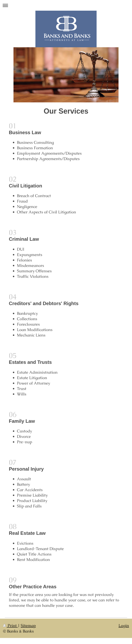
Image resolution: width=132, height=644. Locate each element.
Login (124, 625)
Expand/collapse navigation (66, 5)
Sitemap (28, 625)
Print (10, 625)
